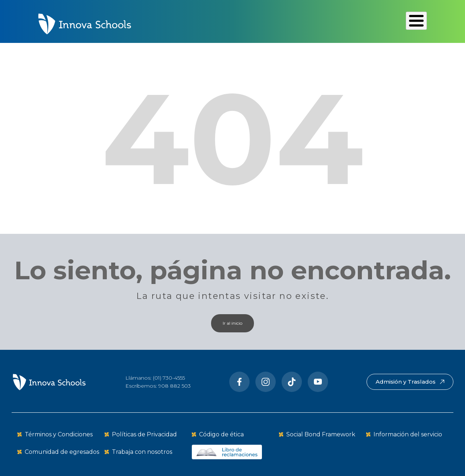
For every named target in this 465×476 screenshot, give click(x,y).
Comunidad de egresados (62, 451)
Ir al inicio (232, 322)
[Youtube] (318, 381)
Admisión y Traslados (410, 381)
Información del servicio (408, 434)
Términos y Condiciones (59, 434)
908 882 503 (175, 385)
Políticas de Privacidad (144, 434)
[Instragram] (266, 381)
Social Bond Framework (321, 434)
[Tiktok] (292, 381)
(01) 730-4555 (169, 377)
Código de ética (221, 434)
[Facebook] (239, 381)
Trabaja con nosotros (142, 451)
